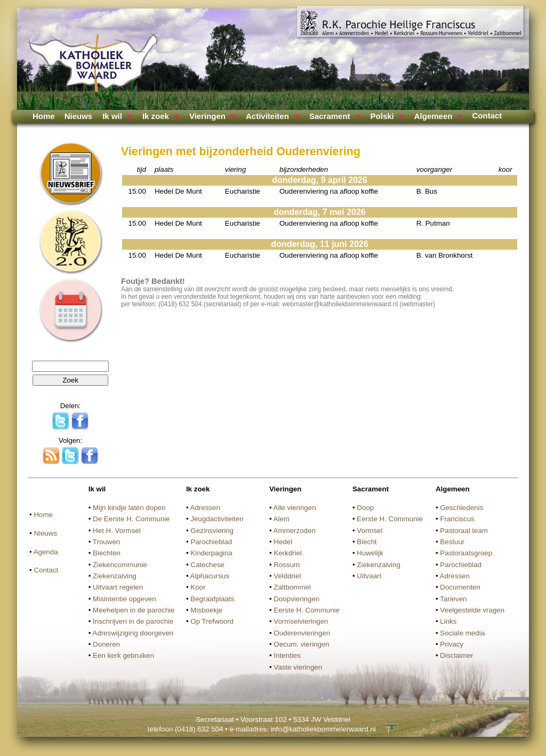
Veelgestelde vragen (472, 610)
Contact (487, 116)
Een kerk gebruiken (123, 655)
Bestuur (452, 542)
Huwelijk (370, 553)
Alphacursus (210, 576)
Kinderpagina (211, 553)
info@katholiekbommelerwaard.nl (323, 729)
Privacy (452, 644)
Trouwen (106, 542)
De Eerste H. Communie (131, 519)
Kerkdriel (288, 553)
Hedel (283, 542)
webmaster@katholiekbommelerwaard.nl (340, 304)
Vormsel (370, 531)
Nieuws (79, 116)
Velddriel (287, 576)
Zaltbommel (292, 587)
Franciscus (457, 519)
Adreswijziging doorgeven (133, 633)
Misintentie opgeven (125, 599)
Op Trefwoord (212, 621)
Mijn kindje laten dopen (129, 508)
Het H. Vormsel (117, 531)
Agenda (46, 552)
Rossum (287, 565)
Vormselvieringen (301, 621)
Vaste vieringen (298, 667)
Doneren (106, 644)
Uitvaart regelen (118, 587)
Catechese (207, 565)
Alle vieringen (295, 508)
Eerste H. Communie (307, 610)
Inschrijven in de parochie (133, 621)
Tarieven (453, 599)
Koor (198, 587)
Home (44, 116)
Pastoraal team (464, 531)
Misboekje (206, 610)
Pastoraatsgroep (466, 553)
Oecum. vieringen (301, 644)
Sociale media (462, 633)
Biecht (367, 542)
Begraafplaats (212, 599)
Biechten (107, 553)
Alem (282, 519)
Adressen (205, 508)
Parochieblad (211, 542)
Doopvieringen (296, 599)
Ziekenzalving (115, 576)
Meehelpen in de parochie (134, 610)
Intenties (287, 655)
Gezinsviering (212, 531)
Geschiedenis (461, 508)
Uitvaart (369, 576)
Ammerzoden (295, 531)
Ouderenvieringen (302, 633)
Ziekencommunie (120, 565)
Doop (365, 508)
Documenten (460, 587)
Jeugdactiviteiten (217, 519)
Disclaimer (456, 655)
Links (448, 621)
